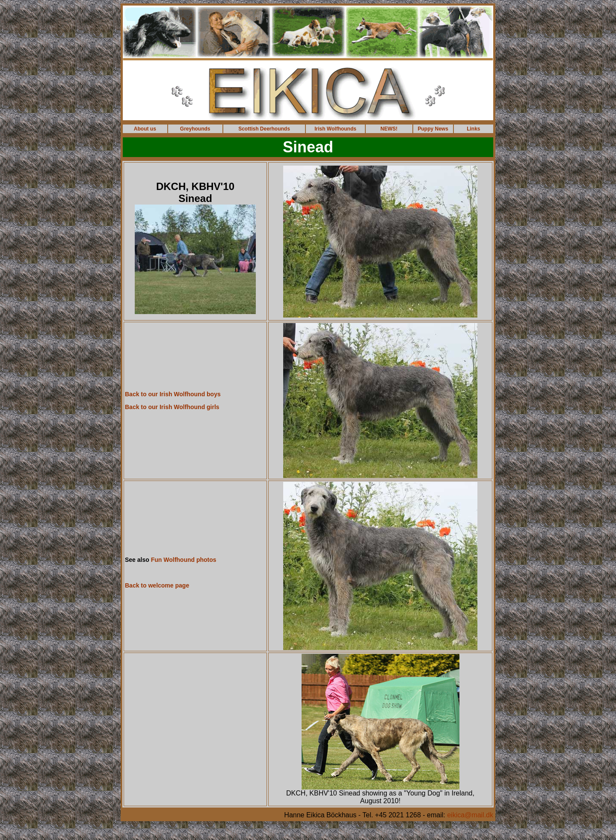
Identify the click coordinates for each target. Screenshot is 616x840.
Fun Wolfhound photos (184, 560)
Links (473, 129)
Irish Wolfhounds (335, 129)
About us (145, 129)
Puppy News (433, 129)
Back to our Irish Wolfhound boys (173, 394)
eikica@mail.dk (470, 815)
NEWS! (389, 129)
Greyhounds (195, 129)
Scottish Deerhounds (264, 129)
